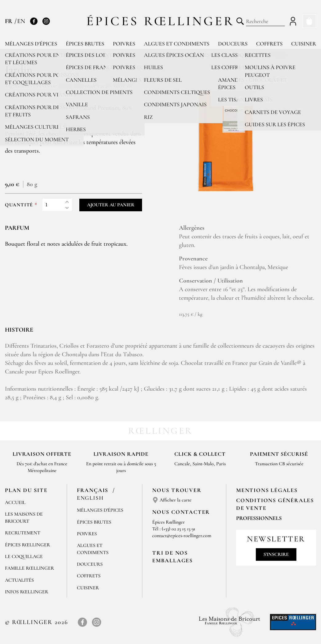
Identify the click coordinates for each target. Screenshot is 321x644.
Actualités (19, 580)
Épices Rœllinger (161, 21)
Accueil (15, 502)
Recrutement (23, 533)
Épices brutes (85, 44)
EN (21, 21)
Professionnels (259, 518)
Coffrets (269, 44)
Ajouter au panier (111, 205)
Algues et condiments (177, 44)
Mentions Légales (267, 490)
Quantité (19, 205)
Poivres (124, 44)
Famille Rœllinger (30, 568)
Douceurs (233, 44)
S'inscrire (276, 554)
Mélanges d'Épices (100, 510)
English (90, 498)
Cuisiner (304, 44)
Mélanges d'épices (31, 44)
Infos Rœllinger (27, 592)
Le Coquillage (24, 556)
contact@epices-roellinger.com (182, 536)
